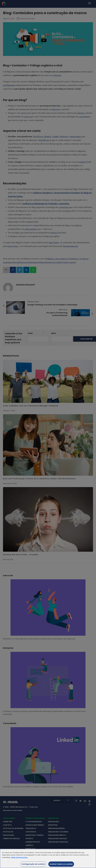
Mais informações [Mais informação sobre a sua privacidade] (19, 860)
